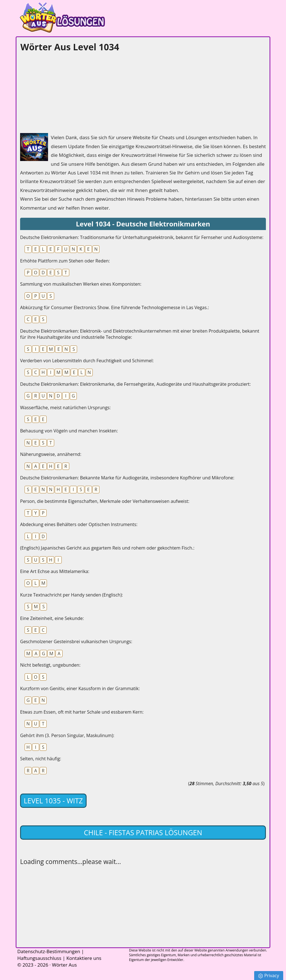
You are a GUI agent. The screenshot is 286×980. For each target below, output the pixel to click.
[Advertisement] (62, 91)
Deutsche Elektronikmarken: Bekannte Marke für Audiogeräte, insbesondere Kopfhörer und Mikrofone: (127, 478)
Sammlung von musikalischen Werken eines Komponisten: (81, 284)
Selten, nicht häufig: (41, 759)
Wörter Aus (64, 965)
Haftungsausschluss (39, 958)
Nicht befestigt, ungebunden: (50, 665)
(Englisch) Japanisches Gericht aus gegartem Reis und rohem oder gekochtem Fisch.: (107, 548)
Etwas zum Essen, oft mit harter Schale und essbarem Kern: (82, 712)
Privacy (269, 976)
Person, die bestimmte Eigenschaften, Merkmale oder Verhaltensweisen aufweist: (105, 501)
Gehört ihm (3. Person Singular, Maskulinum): (67, 735)
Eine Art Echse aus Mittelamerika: (55, 571)
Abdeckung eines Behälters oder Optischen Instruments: (79, 524)
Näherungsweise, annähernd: (51, 454)
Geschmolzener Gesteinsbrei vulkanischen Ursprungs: (76, 642)
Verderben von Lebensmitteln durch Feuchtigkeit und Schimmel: (87, 361)
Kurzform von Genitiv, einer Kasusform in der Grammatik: (80, 688)
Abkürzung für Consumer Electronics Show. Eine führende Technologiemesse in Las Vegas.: (115, 307)
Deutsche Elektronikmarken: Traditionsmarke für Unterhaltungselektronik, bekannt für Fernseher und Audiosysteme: (142, 237)
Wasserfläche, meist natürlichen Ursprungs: (65, 408)
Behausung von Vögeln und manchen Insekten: (69, 431)
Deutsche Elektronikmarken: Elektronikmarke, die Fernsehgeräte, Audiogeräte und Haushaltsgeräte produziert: (135, 384)
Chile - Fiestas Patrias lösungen (143, 832)
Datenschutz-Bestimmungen (49, 951)
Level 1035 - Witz (53, 801)
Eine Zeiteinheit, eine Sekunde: (52, 618)
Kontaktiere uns (84, 958)
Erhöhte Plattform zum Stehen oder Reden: (65, 261)
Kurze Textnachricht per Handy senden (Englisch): (71, 595)
